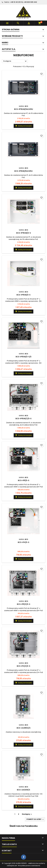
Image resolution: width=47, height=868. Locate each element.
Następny (27, 814)
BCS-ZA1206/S (23, 790)
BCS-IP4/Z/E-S (23, 666)
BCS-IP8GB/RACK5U (23, 171)
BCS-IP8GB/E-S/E (23, 357)
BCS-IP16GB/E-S (24, 233)
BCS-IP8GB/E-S (23, 295)
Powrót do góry (35, 819)
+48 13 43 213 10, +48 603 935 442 (23, 2)
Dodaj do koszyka (23, 126)
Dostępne (15, 61)
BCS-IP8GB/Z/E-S (23, 419)
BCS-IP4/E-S (23, 542)
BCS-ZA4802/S (24, 728)
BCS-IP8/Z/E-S (24, 604)
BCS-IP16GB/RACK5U (24, 109)
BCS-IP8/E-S (24, 480)
